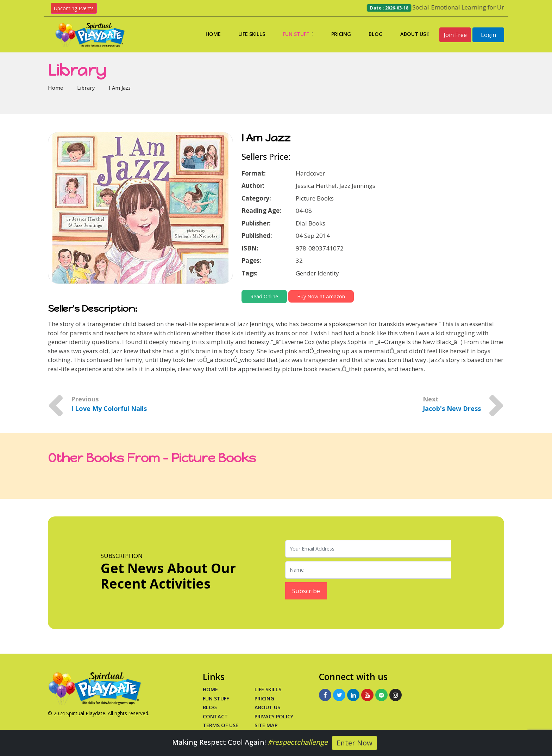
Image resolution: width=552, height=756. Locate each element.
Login (488, 35)
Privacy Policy (274, 716)
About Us (415, 34)
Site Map (266, 725)
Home (213, 34)
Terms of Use (221, 725)
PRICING (264, 698)
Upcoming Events (74, 8)
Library (86, 88)
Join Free (455, 35)
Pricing (341, 34)
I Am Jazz (120, 88)
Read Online (264, 296)
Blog (376, 34)
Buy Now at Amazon (321, 296)
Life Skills (252, 34)
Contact (215, 716)
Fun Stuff (298, 34)
